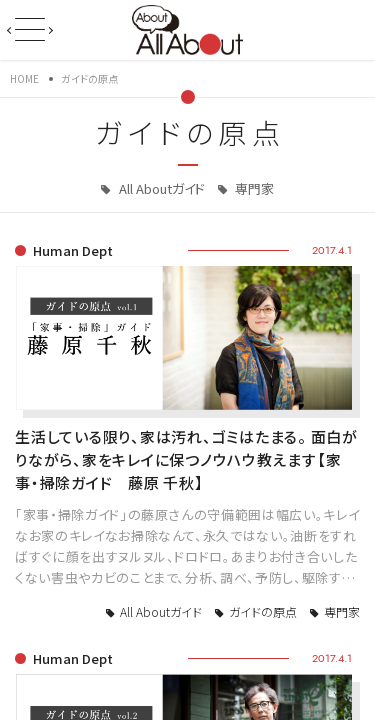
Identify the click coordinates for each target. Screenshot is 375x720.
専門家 (253, 188)
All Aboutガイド (160, 188)
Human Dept (73, 250)
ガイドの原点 (263, 611)
